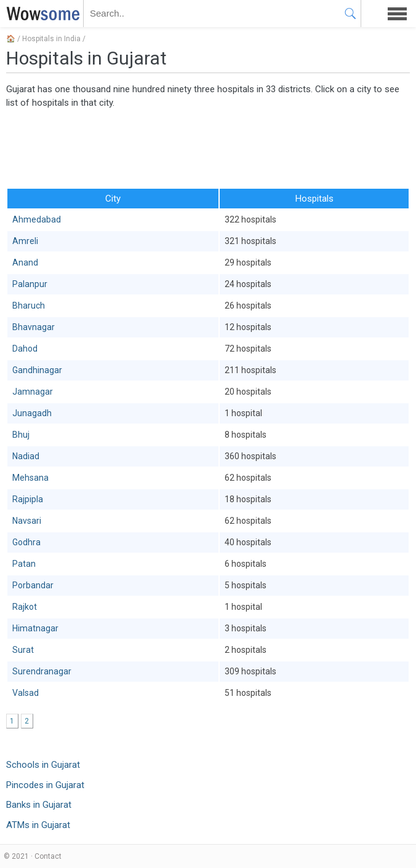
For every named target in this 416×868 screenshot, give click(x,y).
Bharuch (29, 306)
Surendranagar (42, 671)
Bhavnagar (34, 327)
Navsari (27, 521)
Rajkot (25, 607)
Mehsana (30, 478)
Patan (24, 564)
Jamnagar (33, 392)
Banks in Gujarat (39, 805)
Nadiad (26, 456)
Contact (48, 856)
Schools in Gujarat (43, 765)
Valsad (26, 693)
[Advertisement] (208, 148)
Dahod (25, 349)
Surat (23, 650)
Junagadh (32, 413)
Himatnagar (35, 628)
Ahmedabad (37, 219)
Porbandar (33, 585)
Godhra (26, 542)
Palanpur (30, 284)
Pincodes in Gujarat (45, 785)
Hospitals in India (51, 39)
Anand (25, 262)
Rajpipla (28, 499)
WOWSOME (41, 14)
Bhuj (21, 435)
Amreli (25, 241)
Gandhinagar (37, 370)
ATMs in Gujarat (38, 825)
